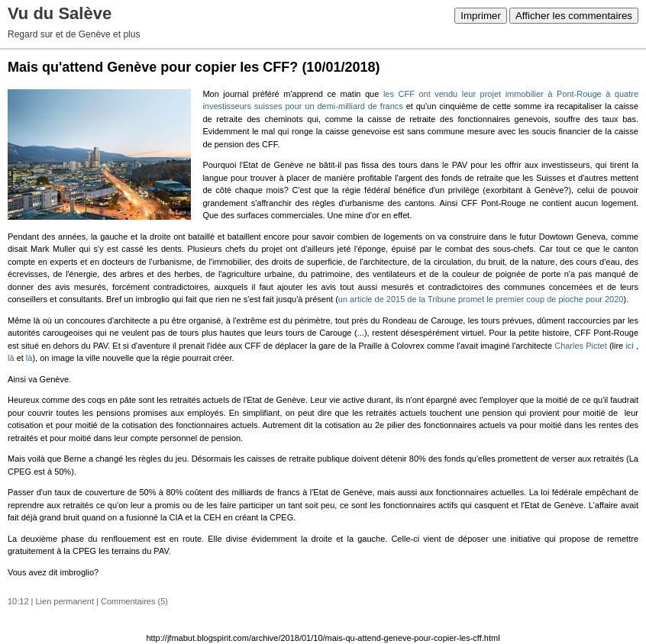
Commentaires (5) (134, 601)
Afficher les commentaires (574, 16)
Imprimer (481, 16)
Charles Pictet (581, 346)
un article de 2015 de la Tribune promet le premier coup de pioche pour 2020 (481, 299)
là (12, 358)
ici (629, 346)
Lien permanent (65, 601)
